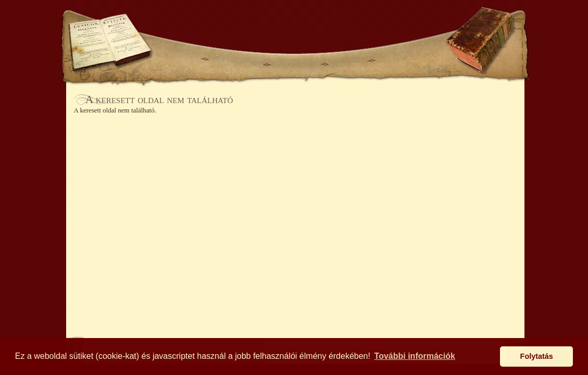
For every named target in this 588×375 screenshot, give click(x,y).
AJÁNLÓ (180, 60)
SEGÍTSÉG (415, 25)
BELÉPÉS (371, 25)
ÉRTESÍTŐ (295, 60)
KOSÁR (220, 25)
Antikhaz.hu (295, 29)
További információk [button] (415, 356)
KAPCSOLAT (403, 60)
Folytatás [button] (537, 356)
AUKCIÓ (347, 60)
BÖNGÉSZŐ (236, 60)
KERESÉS (176, 25)
